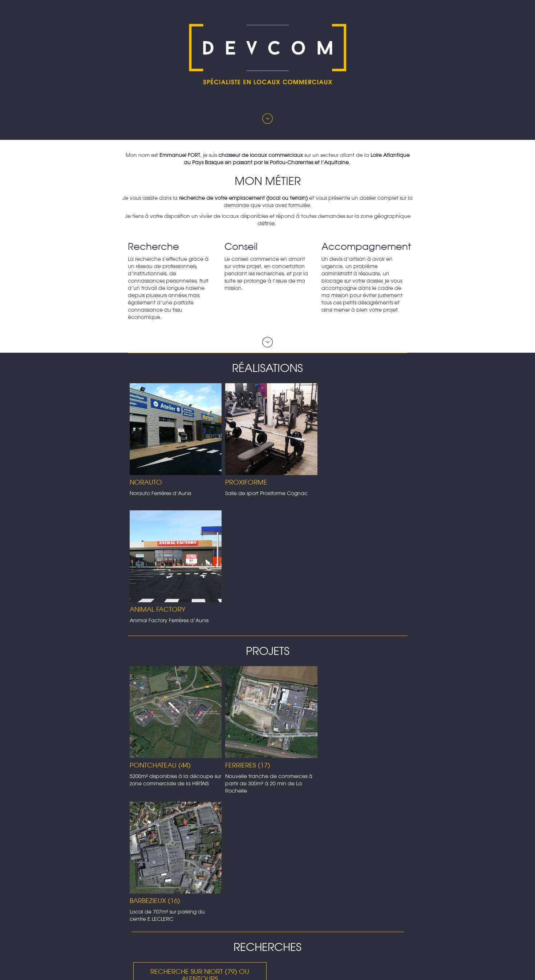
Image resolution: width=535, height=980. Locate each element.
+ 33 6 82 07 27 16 (273, 962)
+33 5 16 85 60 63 (262, 955)
